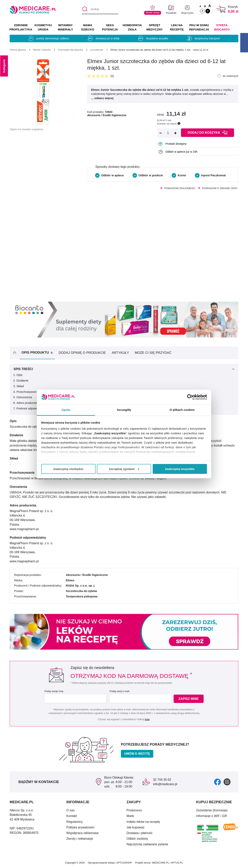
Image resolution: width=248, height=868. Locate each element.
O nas (70, 810)
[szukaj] (100, 9)
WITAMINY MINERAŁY (65, 27)
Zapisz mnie (189, 699)
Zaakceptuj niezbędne (68, 469)
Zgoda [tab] (66, 410)
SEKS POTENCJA (110, 27)
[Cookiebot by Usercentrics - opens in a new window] (190, 397)
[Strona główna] (18, 50)
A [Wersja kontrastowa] (208, 11)
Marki (130, 816)
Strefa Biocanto (222, 27)
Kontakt (71, 816)
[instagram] (227, 782)
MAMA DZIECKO (88, 27)
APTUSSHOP (124, 863)
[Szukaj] (85, 9)
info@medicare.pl (165, 784)
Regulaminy (74, 822)
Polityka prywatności (80, 827)
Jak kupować (136, 827)
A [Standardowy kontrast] (202, 11)
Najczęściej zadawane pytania (147, 844)
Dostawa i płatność (139, 833)
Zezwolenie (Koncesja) (212, 810)
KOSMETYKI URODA (43, 27)
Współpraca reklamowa (82, 833)
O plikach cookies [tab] (182, 410)
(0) (112, 76)
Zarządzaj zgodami (124, 469)
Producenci (134, 810)
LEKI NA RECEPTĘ (177, 27)
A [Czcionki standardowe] (200, 6)
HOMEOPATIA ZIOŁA (132, 27)
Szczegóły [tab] (124, 410)
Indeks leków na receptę (143, 822)
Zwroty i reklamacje (80, 839)
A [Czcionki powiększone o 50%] (205, 6)
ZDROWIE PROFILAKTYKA (21, 27)
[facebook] (217, 782)
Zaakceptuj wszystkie (180, 469)
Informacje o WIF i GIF (212, 816)
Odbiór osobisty (137, 839)
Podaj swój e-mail (119, 691)
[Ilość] (168, 133)
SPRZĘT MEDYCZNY (154, 27)
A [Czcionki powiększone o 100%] (210, 6)
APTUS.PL (177, 863)
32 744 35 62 (162, 780)
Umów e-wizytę (137, 754)
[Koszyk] (221, 9)
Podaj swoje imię (53, 691)
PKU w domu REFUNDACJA (199, 27)
